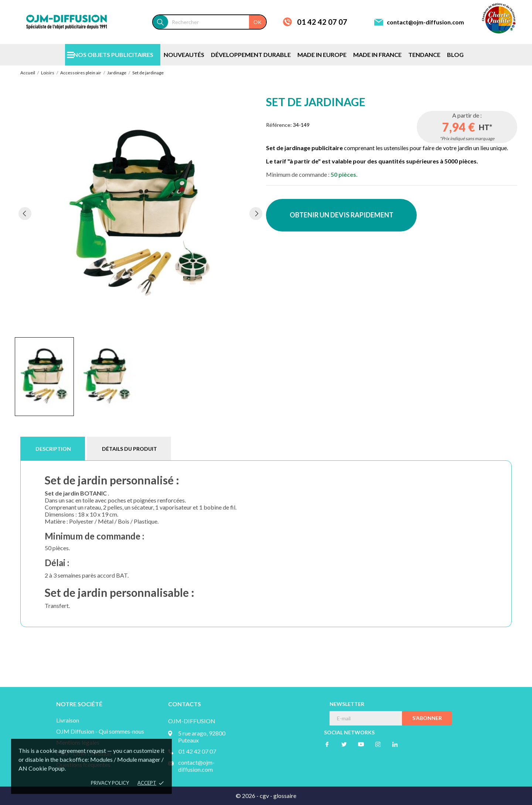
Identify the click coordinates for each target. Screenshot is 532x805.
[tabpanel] (140, 213)
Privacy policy (110, 783)
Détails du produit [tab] (129, 449)
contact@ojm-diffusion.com (425, 22)
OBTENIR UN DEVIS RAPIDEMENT (342, 215)
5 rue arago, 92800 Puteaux (202, 737)
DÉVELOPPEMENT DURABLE (251, 55)
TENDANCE (424, 55)
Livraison (68, 720)
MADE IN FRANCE (377, 55)
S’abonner (427, 718)
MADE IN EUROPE (322, 55)
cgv (264, 796)
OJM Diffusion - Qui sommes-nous (100, 731)
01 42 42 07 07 (322, 22)
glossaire (285, 796)
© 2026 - (248, 796)
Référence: (279, 125)
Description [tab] (53, 449)
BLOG (455, 55)
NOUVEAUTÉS (184, 55)
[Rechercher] (217, 22)
